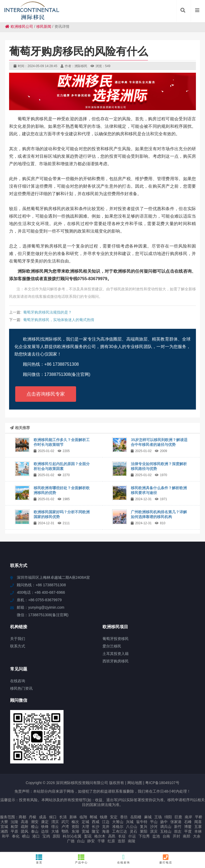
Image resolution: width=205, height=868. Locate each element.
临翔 (83, 817)
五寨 (198, 827)
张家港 (176, 822)
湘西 (4, 831)
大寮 (4, 822)
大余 (197, 836)
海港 (106, 831)
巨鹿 (178, 817)
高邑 (112, 836)
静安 (91, 841)
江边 (106, 822)
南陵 (132, 841)
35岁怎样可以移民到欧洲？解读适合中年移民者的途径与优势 (159, 442)
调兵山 (166, 827)
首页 (39, 859)
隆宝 (96, 831)
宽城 (85, 831)
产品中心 (81, 859)
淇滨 (154, 831)
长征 (122, 836)
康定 (45, 822)
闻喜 (198, 822)
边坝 (45, 831)
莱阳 (144, 831)
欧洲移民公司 (19, 26)
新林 (73, 817)
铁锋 (45, 827)
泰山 (35, 831)
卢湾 (65, 827)
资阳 (75, 827)
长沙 (96, 827)
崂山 (26, 836)
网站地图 (135, 783)
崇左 (178, 831)
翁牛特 (142, 822)
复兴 (144, 827)
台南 (166, 836)
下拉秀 (144, 836)
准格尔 (118, 827)
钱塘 (104, 817)
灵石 (133, 831)
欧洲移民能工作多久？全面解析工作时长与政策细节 (62, 442)
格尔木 (100, 836)
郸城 (93, 817)
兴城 (130, 822)
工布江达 (120, 831)
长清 (63, 817)
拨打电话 (166, 859)
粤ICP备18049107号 (162, 783)
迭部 (121, 841)
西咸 (96, 822)
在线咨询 (124, 859)
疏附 (25, 827)
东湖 (75, 831)
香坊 (124, 817)
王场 (158, 817)
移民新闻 (44, 26)
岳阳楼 (136, 817)
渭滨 (55, 822)
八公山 (132, 827)
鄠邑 (65, 831)
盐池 (156, 836)
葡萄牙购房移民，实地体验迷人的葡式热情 (59, 320)
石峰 (188, 822)
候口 (53, 817)
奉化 (16, 836)
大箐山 (118, 822)
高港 (25, 822)
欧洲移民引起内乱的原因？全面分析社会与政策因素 (62, 466)
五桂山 (166, 831)
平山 (154, 822)
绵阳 (168, 817)
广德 (71, 841)
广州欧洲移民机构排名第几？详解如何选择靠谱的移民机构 (159, 514)
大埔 (55, 831)
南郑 (187, 836)
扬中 (164, 822)
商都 (22, 817)
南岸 (188, 817)
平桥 (199, 817)
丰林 (198, 831)
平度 (188, 831)
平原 (14, 831)
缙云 (55, 827)
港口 (36, 836)
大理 (85, 827)
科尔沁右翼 (72, 836)
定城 (85, 822)
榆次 (75, 822)
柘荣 (14, 827)
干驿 (101, 841)
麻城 (148, 817)
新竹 (178, 827)
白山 (81, 841)
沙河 (154, 827)
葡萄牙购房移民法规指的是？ (48, 312)
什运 (132, 836)
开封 (176, 836)
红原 (111, 841)
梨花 (88, 836)
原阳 (56, 836)
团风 (25, 831)
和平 (6, 836)
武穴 (65, 822)
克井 (106, 827)
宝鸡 (46, 836)
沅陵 (14, 822)
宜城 (4, 827)
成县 (43, 817)
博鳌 (188, 827)
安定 (114, 817)
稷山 (35, 827)
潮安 (35, 822)
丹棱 (33, 817)
